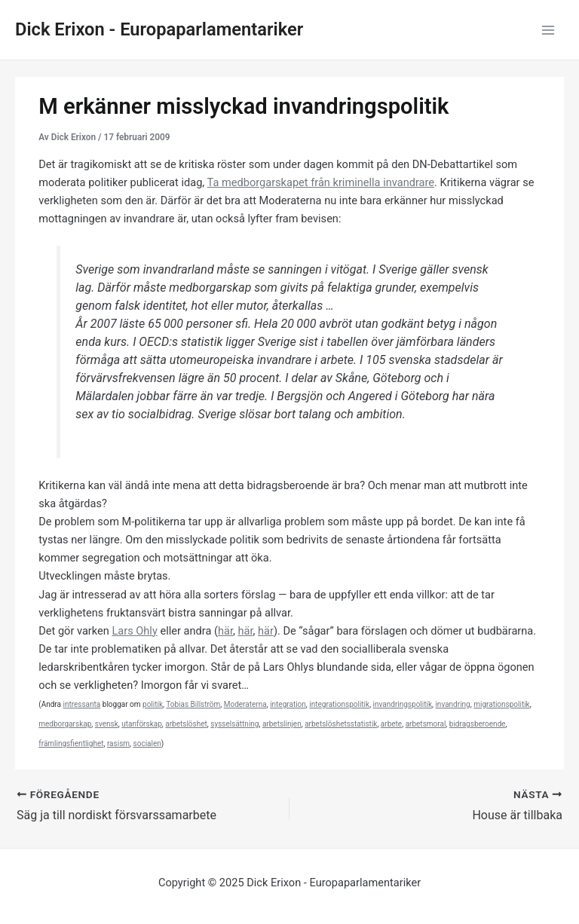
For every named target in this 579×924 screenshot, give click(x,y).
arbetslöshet (186, 724)
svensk (107, 724)
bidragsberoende (478, 724)
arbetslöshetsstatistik (341, 724)
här (225, 631)
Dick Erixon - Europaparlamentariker (159, 29)
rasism (118, 743)
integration (288, 704)
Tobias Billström (193, 704)
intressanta (81, 704)
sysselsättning (234, 724)
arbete (391, 724)
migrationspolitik (502, 704)
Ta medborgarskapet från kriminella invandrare (321, 182)
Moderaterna (245, 704)
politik (153, 704)
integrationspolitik (339, 704)
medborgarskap (65, 724)
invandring (452, 704)
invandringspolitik (403, 704)
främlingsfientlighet (71, 743)
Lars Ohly (134, 631)
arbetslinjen (282, 724)
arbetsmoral (426, 724)
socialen (147, 743)
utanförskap (142, 724)
